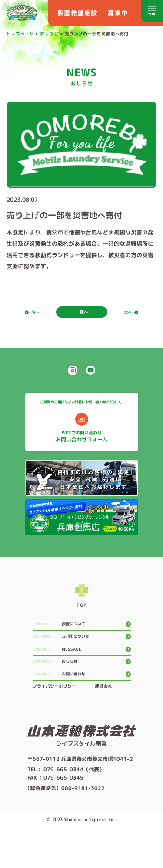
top (81, 621)
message (78, 668)
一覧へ (81, 313)
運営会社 (103, 711)
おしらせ (77, 683)
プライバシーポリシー (54, 711)
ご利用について (84, 653)
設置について (81, 638)
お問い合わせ (81, 698)
